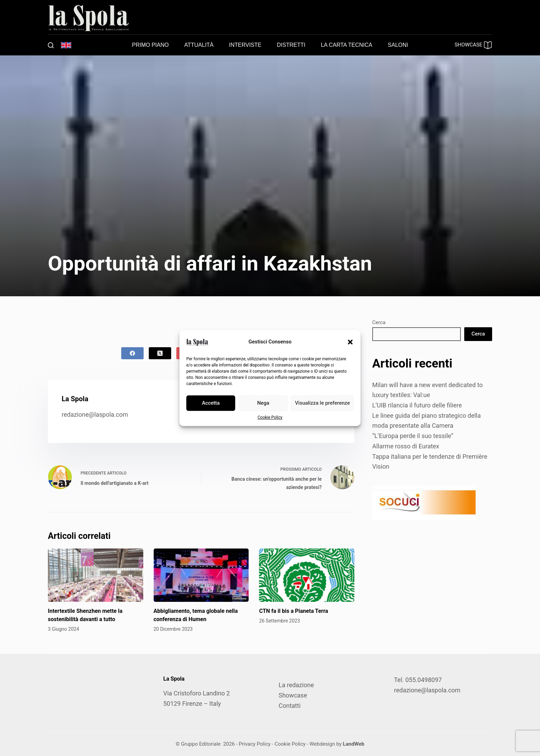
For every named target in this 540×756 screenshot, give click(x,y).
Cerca (379, 322)
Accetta (211, 403)
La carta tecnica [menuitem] (347, 45)
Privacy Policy (255, 744)
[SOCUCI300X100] (424, 502)
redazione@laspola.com (95, 414)
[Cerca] (51, 45)
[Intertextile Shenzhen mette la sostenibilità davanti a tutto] (96, 575)
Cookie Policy (270, 417)
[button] (350, 342)
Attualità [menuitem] (199, 45)
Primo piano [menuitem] (150, 45)
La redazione (296, 685)
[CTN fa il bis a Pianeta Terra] (307, 575)
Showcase (293, 695)
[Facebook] (132, 353)
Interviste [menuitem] (245, 45)
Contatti (290, 706)
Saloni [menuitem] (398, 45)
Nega (263, 403)
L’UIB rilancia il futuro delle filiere (417, 405)
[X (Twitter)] (160, 353)
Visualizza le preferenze (322, 403)
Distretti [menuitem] (291, 45)
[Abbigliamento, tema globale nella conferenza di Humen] (201, 575)
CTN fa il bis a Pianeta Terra (293, 611)
